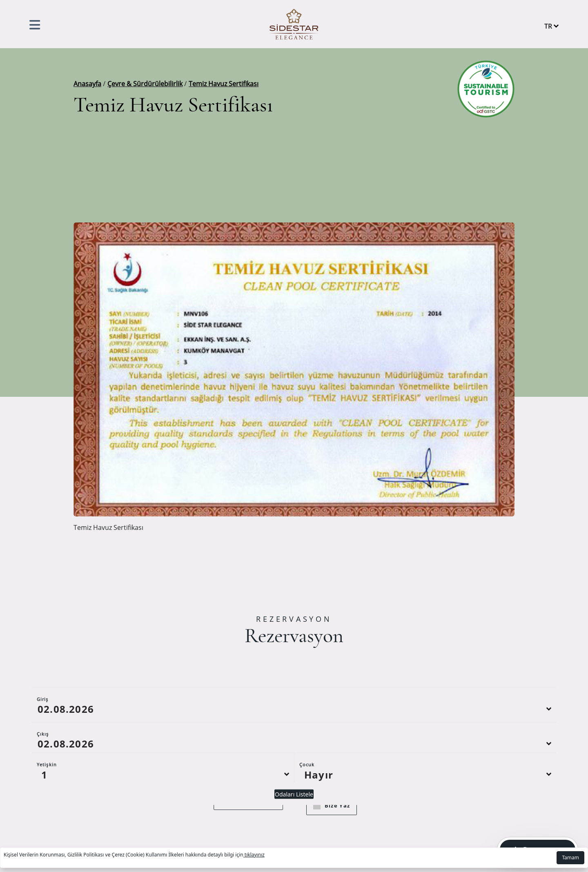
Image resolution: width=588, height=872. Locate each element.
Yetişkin (47, 781)
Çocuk (307, 781)
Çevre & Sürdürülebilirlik (145, 84)
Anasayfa (87, 84)
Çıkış (43, 751)
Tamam (570, 858)
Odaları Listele (294, 811)
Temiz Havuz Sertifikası (224, 84)
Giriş (43, 716)
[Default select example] (163, 791)
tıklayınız (254, 855)
